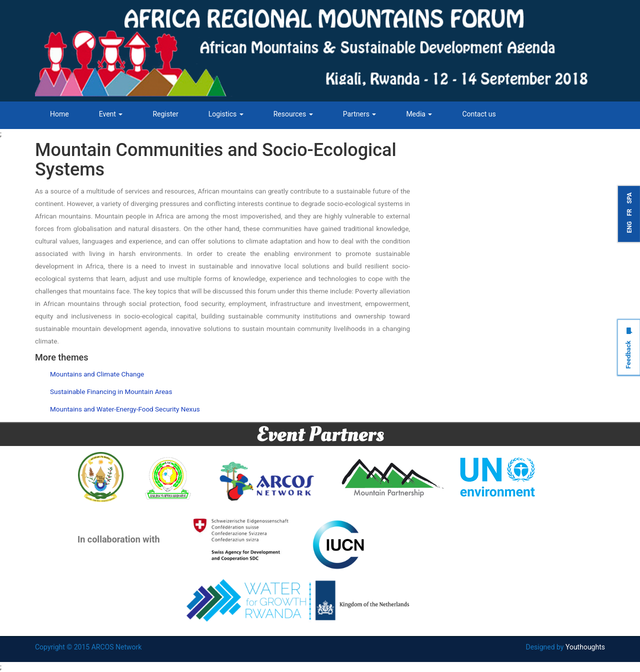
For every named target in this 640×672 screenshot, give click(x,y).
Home (59, 114)
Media (419, 114)
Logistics (226, 114)
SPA (629, 198)
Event (111, 114)
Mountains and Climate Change (97, 374)
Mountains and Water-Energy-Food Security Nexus (125, 409)
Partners (360, 114)
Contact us (479, 114)
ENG (629, 227)
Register (165, 114)
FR (629, 212)
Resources (293, 114)
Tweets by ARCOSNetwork (473, 145)
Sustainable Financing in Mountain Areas (111, 391)
